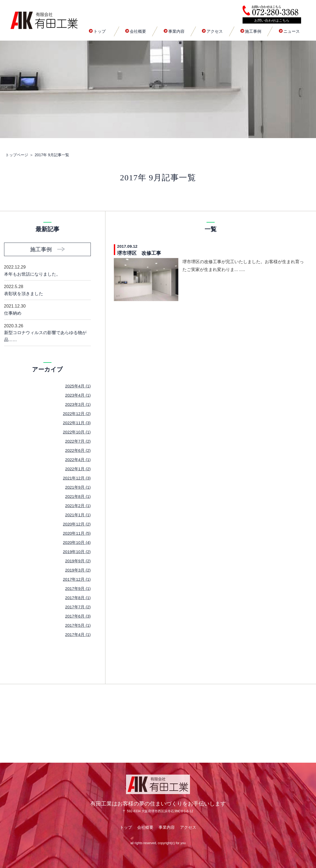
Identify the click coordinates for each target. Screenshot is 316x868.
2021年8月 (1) (78, 496)
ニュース (289, 31)
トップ (97, 31)
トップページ (17, 155)
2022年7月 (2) (78, 441)
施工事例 (251, 31)
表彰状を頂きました (47, 290)
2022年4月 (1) (78, 460)
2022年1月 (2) (78, 469)
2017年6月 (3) (78, 616)
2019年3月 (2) (78, 570)
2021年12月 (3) (77, 478)
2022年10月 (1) (77, 432)
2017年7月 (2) (78, 607)
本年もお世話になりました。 (47, 270)
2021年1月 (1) (78, 515)
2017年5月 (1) (78, 625)
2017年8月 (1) (78, 598)
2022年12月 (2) (77, 414)
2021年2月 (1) (78, 506)
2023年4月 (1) (78, 395)
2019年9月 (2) (78, 561)
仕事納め (47, 309)
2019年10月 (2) (77, 552)
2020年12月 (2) (77, 524)
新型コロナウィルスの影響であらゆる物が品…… (47, 332)
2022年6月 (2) (78, 450)
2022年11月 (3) (77, 423)
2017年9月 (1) (78, 588)
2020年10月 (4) (77, 542)
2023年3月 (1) (78, 404)
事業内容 (174, 31)
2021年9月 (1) (78, 487)
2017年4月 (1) (78, 634)
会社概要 (136, 31)
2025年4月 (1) (78, 386)
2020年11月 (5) (77, 533)
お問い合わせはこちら (272, 20)
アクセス (212, 31)
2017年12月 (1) (77, 579)
